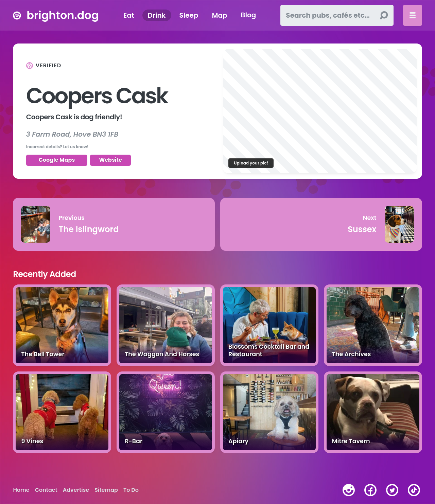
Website (110, 160)
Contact (46, 490)
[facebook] (370, 490)
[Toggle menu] (413, 15)
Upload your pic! (251, 163)
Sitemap (106, 490)
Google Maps (57, 160)
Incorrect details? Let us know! (57, 147)
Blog (249, 15)
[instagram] (349, 490)
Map (219, 15)
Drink (157, 15)
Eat (129, 15)
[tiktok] (414, 490)
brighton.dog (63, 15)
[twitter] (392, 490)
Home (21, 490)
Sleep (189, 15)
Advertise (76, 490)
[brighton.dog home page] (17, 15)
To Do (131, 490)
